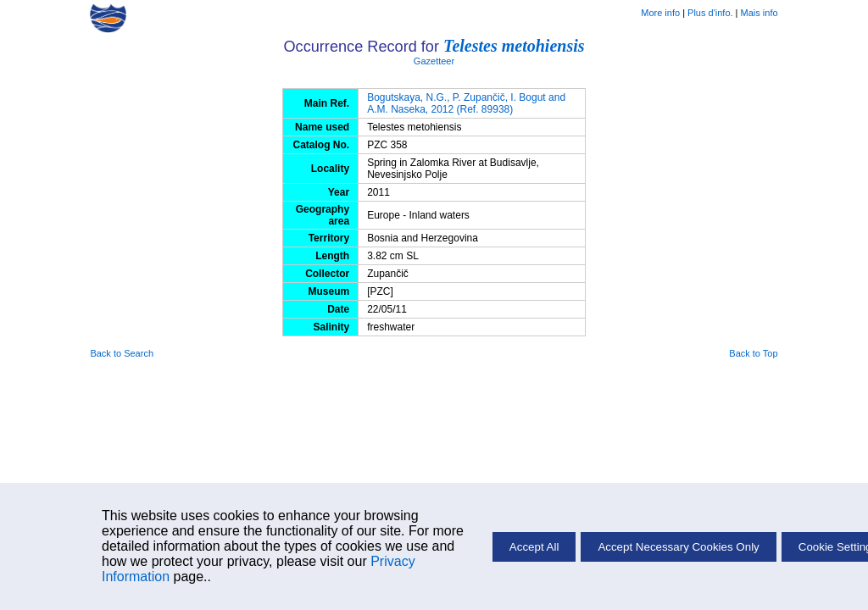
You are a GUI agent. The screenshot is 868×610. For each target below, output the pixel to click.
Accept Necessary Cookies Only (678, 547)
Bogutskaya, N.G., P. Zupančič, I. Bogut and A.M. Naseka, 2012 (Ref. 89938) (466, 103)
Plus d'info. (710, 13)
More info (660, 13)
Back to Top (753, 353)
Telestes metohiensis (514, 46)
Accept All (534, 547)
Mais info (759, 13)
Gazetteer (434, 61)
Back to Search (122, 353)
